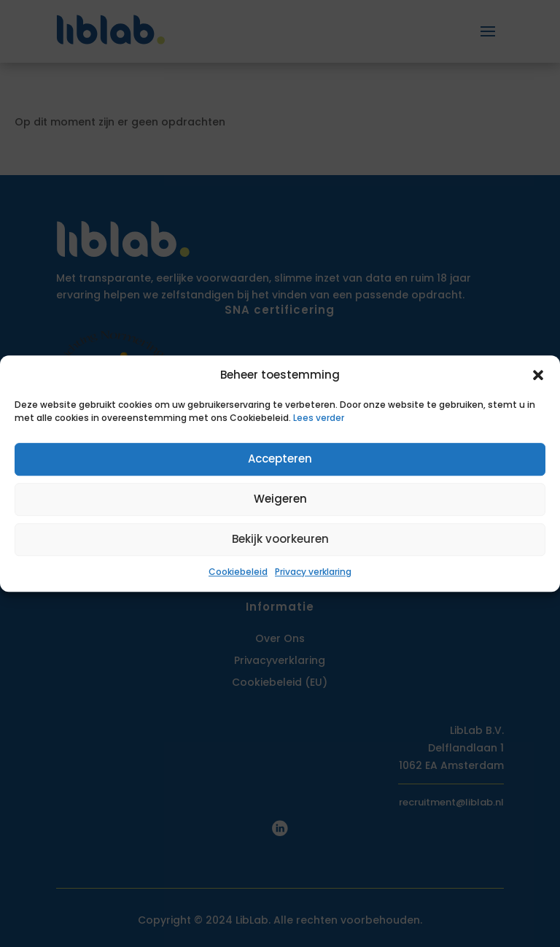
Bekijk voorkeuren (280, 540)
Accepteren (280, 459)
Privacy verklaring (313, 572)
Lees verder (319, 418)
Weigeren (280, 499)
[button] (538, 375)
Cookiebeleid (238, 572)
